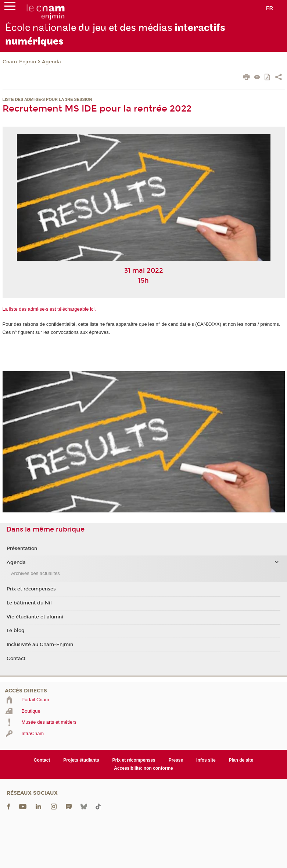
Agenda (51, 62)
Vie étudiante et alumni (35, 617)
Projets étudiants (81, 760)
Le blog (16, 631)
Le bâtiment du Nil (29, 603)
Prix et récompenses (31, 589)
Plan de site (241, 760)
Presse (176, 760)
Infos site (206, 760)
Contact (16, 659)
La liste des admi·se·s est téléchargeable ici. (49, 309)
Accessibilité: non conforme (143, 768)
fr (270, 8)
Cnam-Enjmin (19, 62)
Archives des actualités (35, 573)
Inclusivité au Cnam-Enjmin (40, 645)
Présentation (22, 548)
